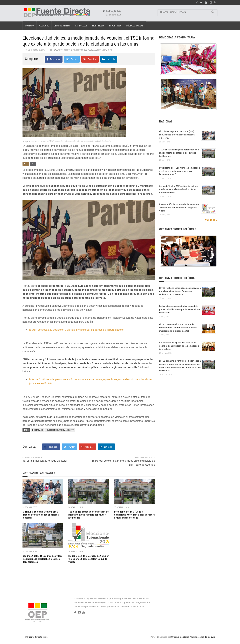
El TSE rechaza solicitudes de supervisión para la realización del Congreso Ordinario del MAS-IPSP (180, 291)
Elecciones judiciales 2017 (60, 430)
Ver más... (211, 220)
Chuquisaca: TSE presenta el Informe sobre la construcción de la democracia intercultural (179, 346)
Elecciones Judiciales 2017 (89, 50)
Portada (29, 26)
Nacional (44, 26)
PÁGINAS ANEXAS (135, 26)
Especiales (81, 26)
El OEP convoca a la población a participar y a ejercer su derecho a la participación (77, 330)
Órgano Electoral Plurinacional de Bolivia (193, 637)
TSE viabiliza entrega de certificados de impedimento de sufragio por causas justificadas (88, 515)
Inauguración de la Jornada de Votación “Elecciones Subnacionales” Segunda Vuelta (89, 559)
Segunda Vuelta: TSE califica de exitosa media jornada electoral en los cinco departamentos (42, 559)
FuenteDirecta (35, 637)
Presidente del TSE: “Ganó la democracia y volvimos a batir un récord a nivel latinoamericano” (134, 515)
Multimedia (98, 26)
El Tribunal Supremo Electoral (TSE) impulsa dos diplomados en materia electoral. (41, 515)
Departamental (62, 26)
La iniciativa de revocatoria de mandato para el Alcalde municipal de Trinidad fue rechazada (179, 309)
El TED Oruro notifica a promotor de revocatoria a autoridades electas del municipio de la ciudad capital (178, 328)
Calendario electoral (64, 50)
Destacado (38, 430)
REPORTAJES (115, 26)
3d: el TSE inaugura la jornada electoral (45, 461)
